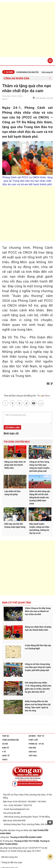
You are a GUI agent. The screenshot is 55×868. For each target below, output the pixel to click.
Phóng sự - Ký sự (36, 744)
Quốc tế (6, 756)
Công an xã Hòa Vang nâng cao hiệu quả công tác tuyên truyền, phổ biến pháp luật (40, 466)
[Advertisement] (27, 30)
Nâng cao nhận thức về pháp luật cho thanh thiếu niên (15, 465)
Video (5, 760)
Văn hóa (32, 748)
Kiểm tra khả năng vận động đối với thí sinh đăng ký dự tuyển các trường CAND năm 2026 (40, 497)
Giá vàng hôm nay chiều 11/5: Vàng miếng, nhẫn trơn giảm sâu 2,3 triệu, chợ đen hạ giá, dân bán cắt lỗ (38, 687)
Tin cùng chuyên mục (17, 442)
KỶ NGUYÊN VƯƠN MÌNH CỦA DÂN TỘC (27, 72)
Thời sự (6, 736)
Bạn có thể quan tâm (16, 603)
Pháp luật (33, 740)
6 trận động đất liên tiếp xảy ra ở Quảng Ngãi (38, 647)
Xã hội (5, 744)
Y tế (4, 752)
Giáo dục (33, 752)
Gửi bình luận (12, 428)
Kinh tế (5, 748)
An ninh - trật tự (36, 736)
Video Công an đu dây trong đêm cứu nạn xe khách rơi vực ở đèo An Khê (38, 611)
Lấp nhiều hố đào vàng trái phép (12, 493)
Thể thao (33, 756)
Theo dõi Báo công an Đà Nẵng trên (27, 396)
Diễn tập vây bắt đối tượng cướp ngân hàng (15, 525)
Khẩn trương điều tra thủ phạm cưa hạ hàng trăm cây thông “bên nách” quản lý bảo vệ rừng (38, 706)
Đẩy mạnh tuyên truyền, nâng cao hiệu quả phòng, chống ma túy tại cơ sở (39, 528)
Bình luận (11, 433)
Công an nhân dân (16, 78)
